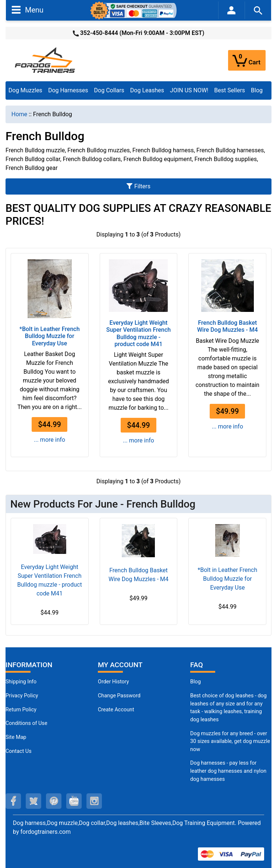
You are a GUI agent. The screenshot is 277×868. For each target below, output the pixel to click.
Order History (113, 682)
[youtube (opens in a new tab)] (74, 801)
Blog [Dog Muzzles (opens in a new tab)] (196, 682)
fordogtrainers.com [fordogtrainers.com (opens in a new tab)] (45, 832)
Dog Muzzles (25, 90)
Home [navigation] (19, 114)
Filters (138, 186)
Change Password (119, 696)
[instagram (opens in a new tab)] (94, 801)
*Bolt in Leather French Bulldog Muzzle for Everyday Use (50, 336)
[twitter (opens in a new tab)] (33, 801)
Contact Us (19, 751)
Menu (28, 10)
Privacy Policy (22, 696)
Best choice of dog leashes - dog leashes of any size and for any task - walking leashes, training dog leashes (228, 708)
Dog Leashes (147, 90)
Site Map (16, 737)
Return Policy (21, 710)
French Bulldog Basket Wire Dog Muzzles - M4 (228, 326)
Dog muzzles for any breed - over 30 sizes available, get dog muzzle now (230, 741)
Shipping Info (21, 682)
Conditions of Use (26, 723)
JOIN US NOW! (189, 90)
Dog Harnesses (68, 90)
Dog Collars (109, 90)
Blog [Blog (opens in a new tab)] (257, 90)
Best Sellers (230, 90)
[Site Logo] (46, 60)
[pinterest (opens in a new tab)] (54, 801)
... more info (49, 440)
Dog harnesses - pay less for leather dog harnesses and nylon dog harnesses (228, 771)
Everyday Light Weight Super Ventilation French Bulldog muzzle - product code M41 (139, 333)
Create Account (116, 710)
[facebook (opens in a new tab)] (13, 801)
